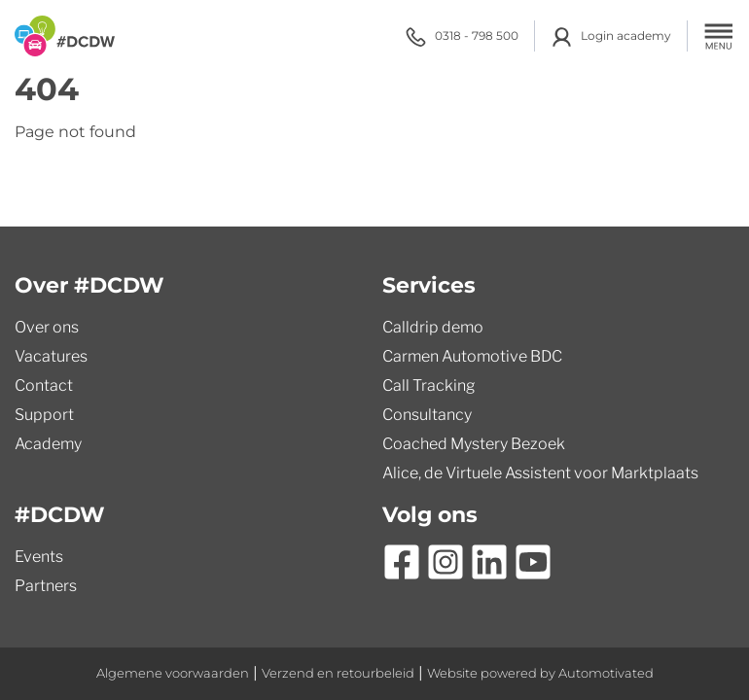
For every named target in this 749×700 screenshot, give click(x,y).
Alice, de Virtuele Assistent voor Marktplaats (540, 473)
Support (44, 415)
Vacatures (51, 356)
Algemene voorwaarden (173, 673)
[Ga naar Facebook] (402, 562)
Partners (46, 586)
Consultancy (427, 415)
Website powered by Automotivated (540, 673)
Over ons (47, 327)
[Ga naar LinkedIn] (489, 562)
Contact (44, 385)
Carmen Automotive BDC (472, 356)
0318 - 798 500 (462, 36)
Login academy (611, 36)
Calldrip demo (433, 327)
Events (39, 557)
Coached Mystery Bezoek (474, 444)
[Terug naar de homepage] (65, 36)
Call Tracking (429, 385)
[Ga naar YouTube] (533, 562)
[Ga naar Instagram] (446, 562)
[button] (719, 36)
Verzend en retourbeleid (338, 673)
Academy (48, 444)
